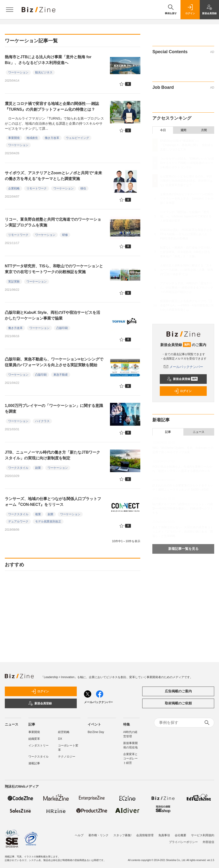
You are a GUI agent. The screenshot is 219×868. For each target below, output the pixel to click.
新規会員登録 (182, 379)
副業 (38, 468)
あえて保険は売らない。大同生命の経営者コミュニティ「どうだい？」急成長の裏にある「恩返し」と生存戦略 (183, 532)
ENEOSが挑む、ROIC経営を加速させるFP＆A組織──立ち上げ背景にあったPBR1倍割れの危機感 (186, 234)
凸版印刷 (62, 328)
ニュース (199, 432)
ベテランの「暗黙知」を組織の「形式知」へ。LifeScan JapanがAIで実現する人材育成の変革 (186, 216)
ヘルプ (79, 835)
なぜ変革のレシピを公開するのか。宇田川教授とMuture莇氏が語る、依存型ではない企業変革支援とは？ (186, 181)
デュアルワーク (18, 521)
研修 (65, 235)
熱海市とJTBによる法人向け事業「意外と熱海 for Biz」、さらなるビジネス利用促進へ (48, 60)
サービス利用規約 (203, 835)
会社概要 (180, 835)
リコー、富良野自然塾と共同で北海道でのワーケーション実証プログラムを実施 (53, 222)
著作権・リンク (98, 835)
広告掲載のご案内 (178, 691)
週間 (183, 130)
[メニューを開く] (10, 10)
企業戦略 (14, 188)
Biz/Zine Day (96, 732)
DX (60, 739)
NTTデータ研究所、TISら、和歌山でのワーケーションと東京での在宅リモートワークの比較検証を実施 (54, 269)
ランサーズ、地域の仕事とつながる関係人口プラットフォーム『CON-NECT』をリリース (53, 502)
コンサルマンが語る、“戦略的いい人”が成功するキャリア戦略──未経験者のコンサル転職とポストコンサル (187, 163)
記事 (168, 432)
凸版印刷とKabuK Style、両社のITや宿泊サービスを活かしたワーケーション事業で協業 (52, 315)
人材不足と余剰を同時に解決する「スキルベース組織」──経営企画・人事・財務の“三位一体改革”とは (187, 270)
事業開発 (14, 138)
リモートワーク (37, 188)
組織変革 (34, 739)
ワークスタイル (18, 468)
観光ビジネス (44, 72)
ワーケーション (18, 72)
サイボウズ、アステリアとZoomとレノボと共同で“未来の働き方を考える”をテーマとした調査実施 (53, 176)
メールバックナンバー (183, 367)
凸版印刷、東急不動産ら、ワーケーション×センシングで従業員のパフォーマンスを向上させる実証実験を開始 (54, 362)
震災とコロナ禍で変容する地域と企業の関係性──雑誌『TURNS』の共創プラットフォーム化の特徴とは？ (52, 106)
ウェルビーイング (77, 138)
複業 (38, 514)
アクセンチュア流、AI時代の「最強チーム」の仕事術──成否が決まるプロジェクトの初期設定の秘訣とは (187, 288)
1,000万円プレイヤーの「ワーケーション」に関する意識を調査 (54, 408)
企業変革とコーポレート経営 (130, 759)
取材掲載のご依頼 (178, 703)
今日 (163, 130)
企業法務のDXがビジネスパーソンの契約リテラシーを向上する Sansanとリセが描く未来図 (187, 199)
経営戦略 (64, 732)
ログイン (183, 391)
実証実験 (14, 282)
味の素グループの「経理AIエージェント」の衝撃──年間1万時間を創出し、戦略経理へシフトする (183, 508)
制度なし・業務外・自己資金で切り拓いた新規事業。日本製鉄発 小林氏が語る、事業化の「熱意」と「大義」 (186, 252)
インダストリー (39, 746)
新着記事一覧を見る (183, 549)
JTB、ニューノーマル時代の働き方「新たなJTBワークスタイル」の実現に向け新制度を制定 (52, 455)
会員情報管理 (145, 835)
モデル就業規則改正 (48, 521)
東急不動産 (61, 375)
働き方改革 (52, 138)
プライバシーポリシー (183, 842)
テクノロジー (67, 757)
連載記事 (34, 763)
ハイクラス (42, 421)
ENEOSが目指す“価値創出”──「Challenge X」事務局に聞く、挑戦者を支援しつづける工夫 (187, 145)
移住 (83, 188)
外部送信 (208, 842)
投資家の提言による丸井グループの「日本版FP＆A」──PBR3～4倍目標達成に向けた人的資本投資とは (187, 305)
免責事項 (164, 835)
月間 (204, 130)
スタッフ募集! (122, 835)
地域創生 (32, 138)
